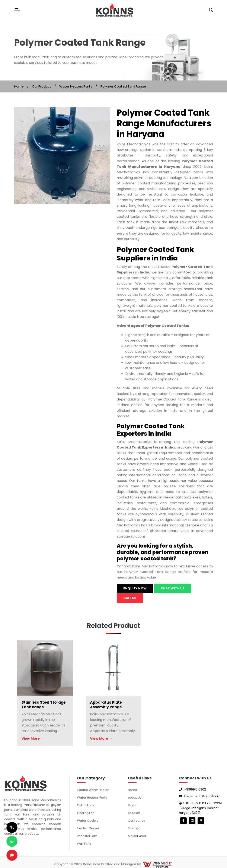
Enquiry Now (135, 588)
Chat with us (173, 588)
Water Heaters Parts (76, 86)
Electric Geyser (88, 828)
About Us (135, 798)
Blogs (132, 805)
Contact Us (136, 821)
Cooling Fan (86, 813)
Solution (134, 813)
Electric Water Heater (93, 790)
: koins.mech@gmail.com (200, 796)
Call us (130, 598)
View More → (33, 739)
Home (19, 86)
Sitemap (134, 828)
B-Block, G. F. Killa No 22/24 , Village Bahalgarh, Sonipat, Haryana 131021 (201, 808)
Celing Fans (86, 805)
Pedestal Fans (87, 836)
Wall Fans (84, 844)
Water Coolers (88, 821)
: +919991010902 (192, 789)
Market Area (137, 836)
